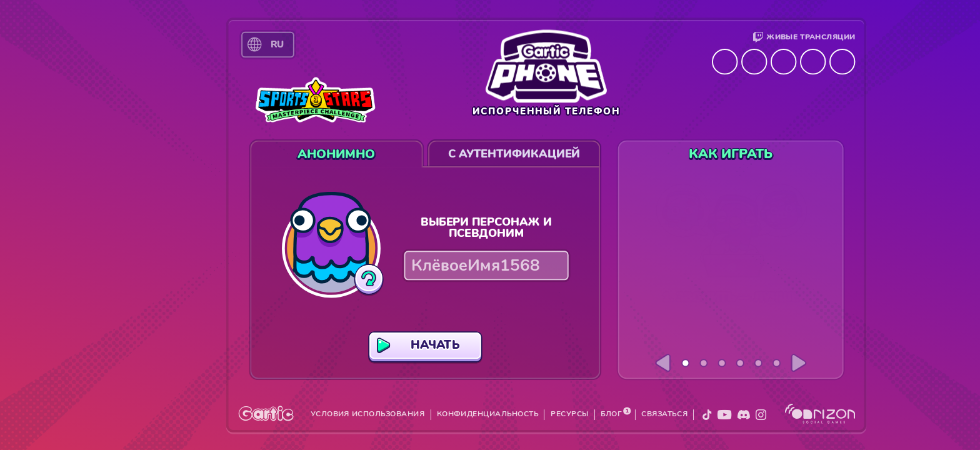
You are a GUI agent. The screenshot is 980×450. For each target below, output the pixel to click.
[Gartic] (266, 413)
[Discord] (744, 415)
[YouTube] (725, 415)
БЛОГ (611, 414)
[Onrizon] (820, 413)
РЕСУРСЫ (569, 414)
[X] (707, 415)
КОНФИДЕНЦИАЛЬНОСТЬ (488, 414)
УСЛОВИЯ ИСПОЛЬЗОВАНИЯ (367, 414)
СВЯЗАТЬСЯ (664, 414)
